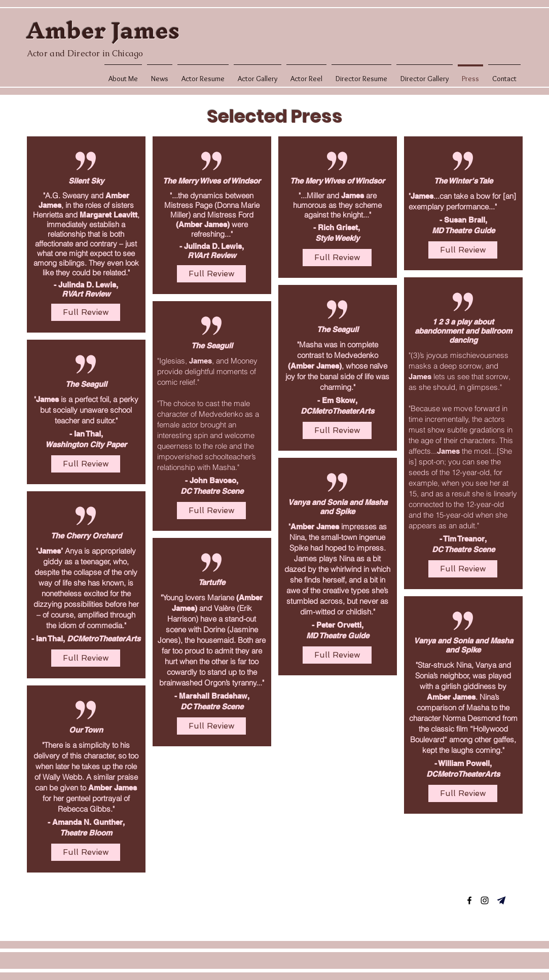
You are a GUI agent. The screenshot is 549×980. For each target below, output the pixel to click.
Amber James (103, 30)
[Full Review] (86, 312)
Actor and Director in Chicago (85, 53)
